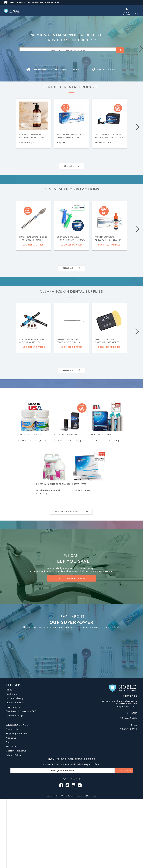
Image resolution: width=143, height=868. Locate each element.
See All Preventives (83, 493)
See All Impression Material (105, 442)
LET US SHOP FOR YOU (71, 581)
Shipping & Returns (17, 736)
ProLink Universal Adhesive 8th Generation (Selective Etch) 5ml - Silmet (108, 241)
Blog (9, 745)
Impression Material (102, 435)
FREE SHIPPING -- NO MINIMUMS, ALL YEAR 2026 (55, 70)
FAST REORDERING (104, 70)
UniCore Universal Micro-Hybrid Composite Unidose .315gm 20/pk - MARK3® (109, 138)
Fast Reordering (15, 701)
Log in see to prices (34, 245)
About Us (11, 741)
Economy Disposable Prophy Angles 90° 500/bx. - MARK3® (71, 240)
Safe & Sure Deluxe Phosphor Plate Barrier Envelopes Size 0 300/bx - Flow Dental (108, 344)
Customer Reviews (16, 754)
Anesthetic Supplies (30, 435)
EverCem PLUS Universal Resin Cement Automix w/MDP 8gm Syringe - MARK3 (69, 139)
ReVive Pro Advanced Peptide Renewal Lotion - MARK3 (33, 138)
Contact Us (12, 732)
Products (11, 693)
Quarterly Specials (16, 706)
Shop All (71, 268)
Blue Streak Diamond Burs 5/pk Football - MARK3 (33, 239)
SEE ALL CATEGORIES (71, 515)
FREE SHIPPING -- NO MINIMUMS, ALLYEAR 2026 (32, 2)
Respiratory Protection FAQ (21, 714)
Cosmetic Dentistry (66, 435)
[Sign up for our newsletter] (72, 773)
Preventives (79, 486)
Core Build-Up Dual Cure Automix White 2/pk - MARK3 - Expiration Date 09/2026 (32, 344)
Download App (14, 718)
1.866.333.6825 (129, 721)
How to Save (13, 710)
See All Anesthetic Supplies (32, 442)
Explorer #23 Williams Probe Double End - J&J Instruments (69, 342)
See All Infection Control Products (48, 495)
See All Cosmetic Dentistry (68, 442)
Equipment (12, 697)
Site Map (11, 749)
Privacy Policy (13, 758)
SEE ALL (71, 166)
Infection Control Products (53, 486)
